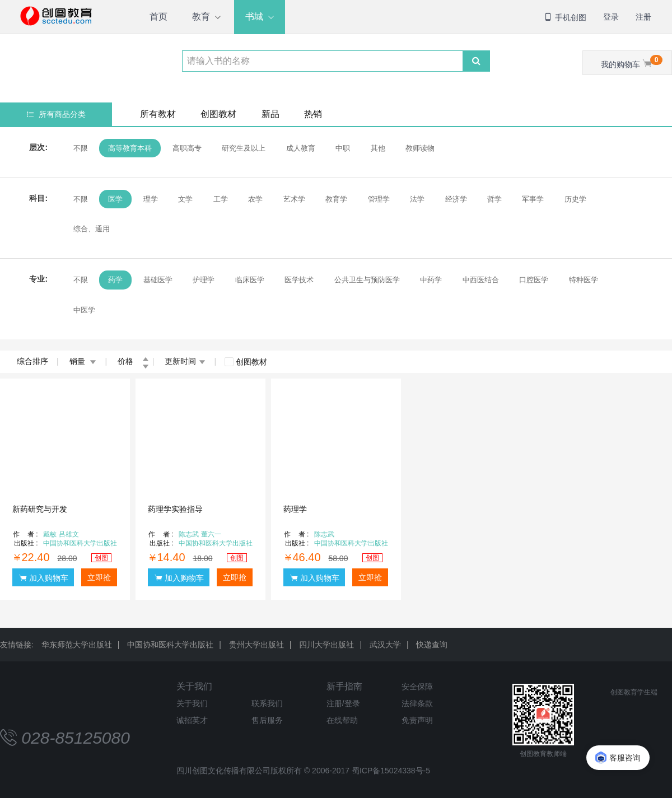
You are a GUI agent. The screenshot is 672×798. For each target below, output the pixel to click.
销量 (83, 361)
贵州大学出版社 (256, 645)
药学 (115, 280)
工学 (221, 199)
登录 (611, 17)
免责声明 (417, 720)
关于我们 (194, 686)
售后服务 (267, 720)
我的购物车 (632, 62)
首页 (158, 17)
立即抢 (99, 577)
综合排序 (32, 361)
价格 (133, 361)
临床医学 (250, 280)
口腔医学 (534, 280)
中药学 (431, 280)
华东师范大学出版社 (77, 645)
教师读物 (420, 148)
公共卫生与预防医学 (367, 280)
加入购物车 (44, 578)
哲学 (494, 199)
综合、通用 (92, 229)
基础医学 (158, 280)
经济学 (456, 199)
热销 (313, 114)
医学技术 (299, 280)
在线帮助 (342, 720)
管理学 (379, 199)
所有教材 (158, 114)
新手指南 (344, 686)
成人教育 (301, 148)
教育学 (336, 199)
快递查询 (432, 645)
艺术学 (294, 199)
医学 (115, 199)
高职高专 (187, 148)
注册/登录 (343, 703)
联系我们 (267, 703)
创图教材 (218, 114)
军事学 (533, 199)
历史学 (575, 199)
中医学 (84, 310)
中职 (343, 148)
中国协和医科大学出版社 (170, 645)
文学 (185, 199)
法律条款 (417, 703)
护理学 (204, 280)
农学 (255, 199)
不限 (81, 148)
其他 (378, 148)
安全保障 (417, 687)
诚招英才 (192, 720)
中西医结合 (481, 280)
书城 (254, 17)
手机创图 (565, 17)
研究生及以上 (244, 148)
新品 (270, 114)
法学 (417, 199)
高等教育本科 (130, 148)
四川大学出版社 (326, 645)
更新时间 (185, 361)
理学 (151, 199)
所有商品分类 (56, 114)
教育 (201, 17)
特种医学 (584, 280)
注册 (643, 17)
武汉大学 (385, 645)
